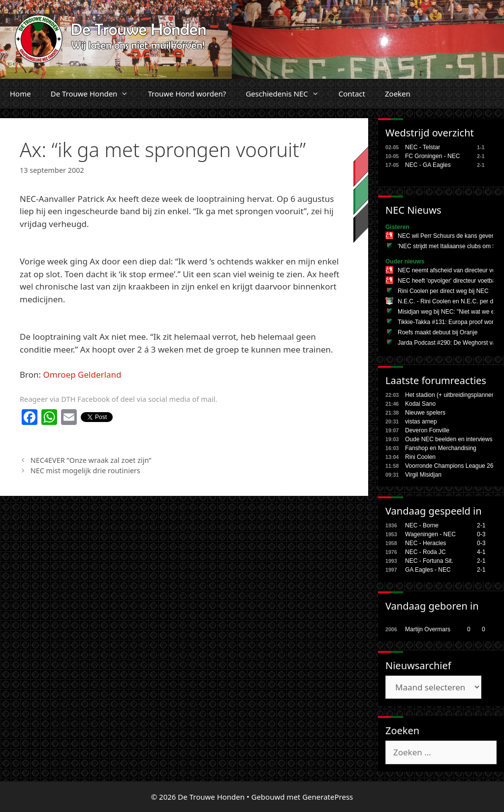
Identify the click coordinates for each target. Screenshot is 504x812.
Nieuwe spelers (425, 413)
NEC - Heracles (425, 543)
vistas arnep (421, 422)
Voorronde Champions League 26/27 (453, 466)
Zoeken (398, 94)
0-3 (481, 534)
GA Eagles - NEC (428, 570)
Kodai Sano (420, 404)
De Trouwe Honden (94, 94)
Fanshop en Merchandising (441, 448)
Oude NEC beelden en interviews (449, 439)
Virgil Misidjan (423, 475)
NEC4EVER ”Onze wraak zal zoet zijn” (91, 460)
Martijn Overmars (428, 629)
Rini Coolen (420, 457)
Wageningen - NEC (430, 534)
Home (20, 94)
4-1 (481, 552)
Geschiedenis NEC (287, 94)
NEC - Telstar (423, 147)
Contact (352, 94)
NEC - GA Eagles (428, 165)
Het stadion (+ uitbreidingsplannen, (451, 395)
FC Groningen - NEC (432, 156)
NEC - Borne (422, 525)
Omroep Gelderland (82, 374)
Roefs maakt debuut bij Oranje (438, 332)
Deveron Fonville (427, 430)
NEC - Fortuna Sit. (429, 561)
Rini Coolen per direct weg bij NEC (443, 291)
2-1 (481, 525)
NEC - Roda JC (425, 552)
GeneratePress (328, 797)
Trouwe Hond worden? (187, 94)
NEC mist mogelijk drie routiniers (85, 471)
